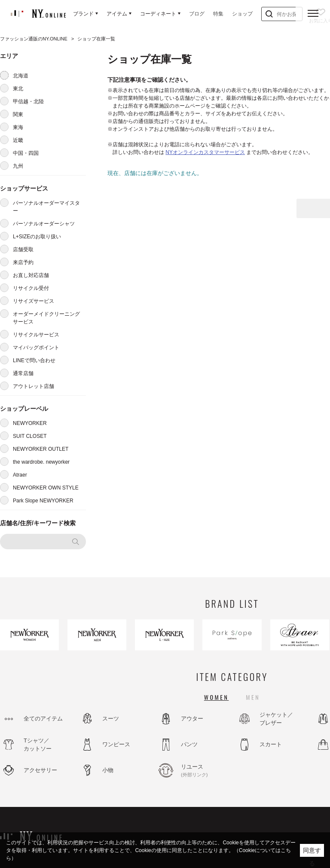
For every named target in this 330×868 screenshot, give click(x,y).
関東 (18, 114)
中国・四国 (26, 153)
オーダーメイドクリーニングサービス (46, 318)
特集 (218, 14)
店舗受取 (23, 249)
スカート (271, 744)
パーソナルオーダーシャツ (44, 224)
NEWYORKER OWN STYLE (46, 488)
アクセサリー (40, 770)
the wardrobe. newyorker (41, 462)
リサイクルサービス (36, 335)
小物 (108, 770)
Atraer (20, 475)
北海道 (21, 76)
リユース (204, 771)
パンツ (189, 744)
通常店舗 (23, 373)
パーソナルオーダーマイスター (46, 207)
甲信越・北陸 (28, 102)
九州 (18, 166)
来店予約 (23, 262)
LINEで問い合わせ (34, 360)
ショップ (242, 14)
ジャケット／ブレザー (276, 719)
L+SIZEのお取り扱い (37, 237)
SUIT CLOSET (30, 436)
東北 (18, 89)
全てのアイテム (43, 719)
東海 (18, 127)
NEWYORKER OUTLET (41, 449)
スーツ (111, 719)
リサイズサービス (34, 301)
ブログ (197, 14)
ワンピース (116, 744)
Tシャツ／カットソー (38, 745)
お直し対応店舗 (31, 275)
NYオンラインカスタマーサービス (205, 152)
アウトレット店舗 (34, 386)
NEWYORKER (30, 423)
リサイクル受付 (31, 288)
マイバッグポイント (36, 348)
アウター (192, 719)
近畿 (18, 140)
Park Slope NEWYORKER (43, 501)
